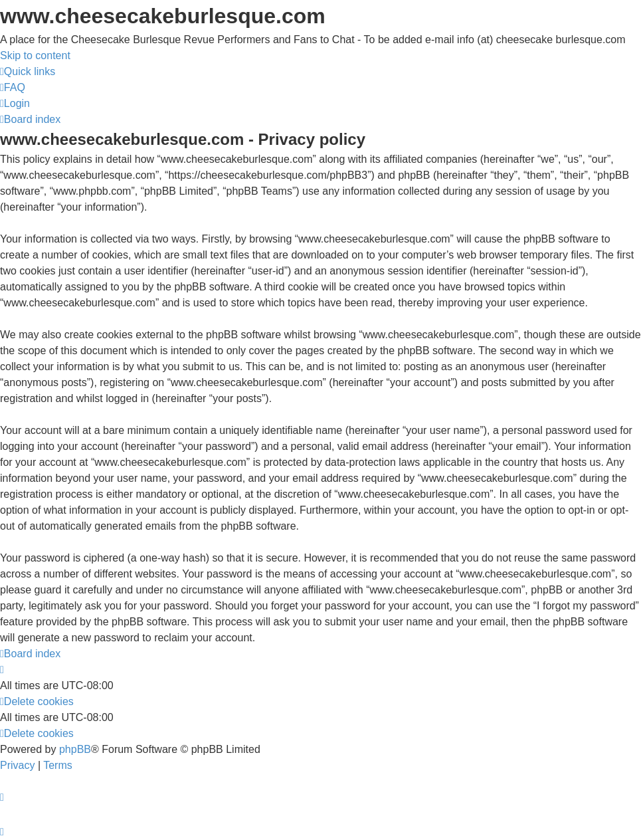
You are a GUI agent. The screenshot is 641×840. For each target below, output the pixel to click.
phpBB (75, 749)
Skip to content (35, 55)
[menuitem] (13, 87)
